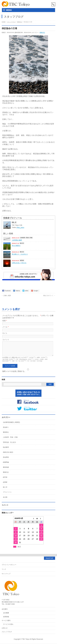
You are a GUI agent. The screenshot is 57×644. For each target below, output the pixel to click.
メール (5, 327)
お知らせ (5, 628)
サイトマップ (6, 574)
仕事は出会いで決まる (19, 263)
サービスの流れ (8, 624)
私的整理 (6, 450)
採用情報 (6, 617)
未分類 (5, 500)
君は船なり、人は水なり (20, 254)
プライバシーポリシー (9, 565)
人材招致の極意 (17, 240)
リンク (4, 569)
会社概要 (6, 613)
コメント (6, 340)
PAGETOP (50, 558)
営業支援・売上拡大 (9, 445)
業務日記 (42, 32)
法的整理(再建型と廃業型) (11, 425)
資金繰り (6, 430)
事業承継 (6, 470)
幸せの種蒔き (16, 246)
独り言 (22, 243)
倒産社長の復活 (8, 455)
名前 (5, 321)
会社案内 (5, 609)
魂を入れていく (49, 296)
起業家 (5, 485)
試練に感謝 (6, 296)
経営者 (22, 260)
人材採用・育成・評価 (26, 238)
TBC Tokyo (26, 639)
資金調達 (6, 460)
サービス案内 (6, 621)
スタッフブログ (7, 632)
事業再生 (6, 435)
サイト (5, 333)
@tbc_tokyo (20, 228)
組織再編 (6, 465)
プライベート (7, 495)
